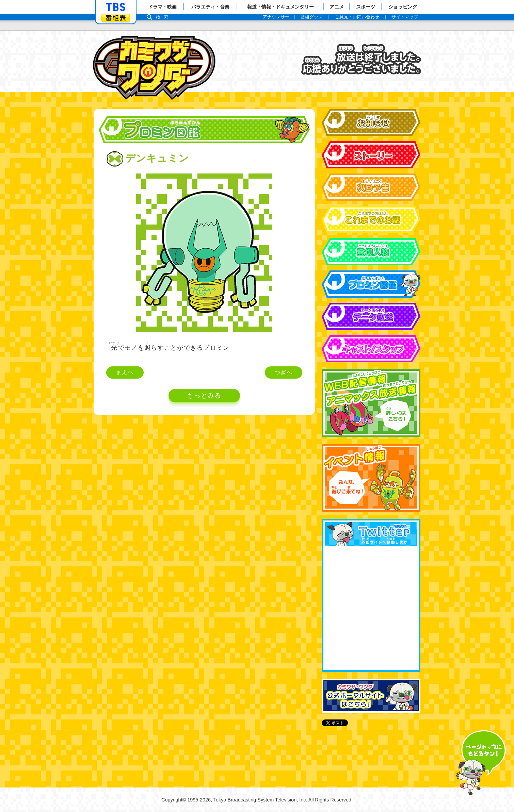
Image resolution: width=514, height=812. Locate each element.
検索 (164, 17)
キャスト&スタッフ (371, 349)
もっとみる (204, 395)
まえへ (125, 372)
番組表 (116, 18)
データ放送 (371, 316)
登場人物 (371, 252)
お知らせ (371, 122)
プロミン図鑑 (371, 284)
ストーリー (371, 155)
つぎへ (284, 372)
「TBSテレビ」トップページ (116, 7)
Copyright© (174, 800)
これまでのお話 (371, 219)
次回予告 (371, 187)
